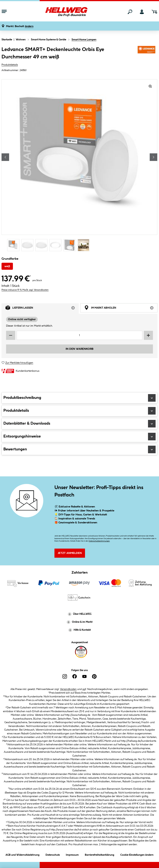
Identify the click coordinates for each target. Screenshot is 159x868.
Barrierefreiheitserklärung (100, 854)
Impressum (72, 854)
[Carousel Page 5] (70, 245)
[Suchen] (130, 12)
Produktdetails (10, 65)
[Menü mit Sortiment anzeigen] (4, 12)
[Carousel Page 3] (42, 245)
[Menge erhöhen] (148, 335)
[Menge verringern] (11, 335)
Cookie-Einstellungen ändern (137, 854)
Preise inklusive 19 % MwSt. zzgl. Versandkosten (25, 290)
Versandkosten (68, 689)
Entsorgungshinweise (79, 437)
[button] (20, 26)
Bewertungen (79, 449)
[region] (79, 166)
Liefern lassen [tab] (42, 309)
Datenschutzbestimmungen (99, 541)
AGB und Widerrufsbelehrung (22, 854)
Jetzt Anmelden (70, 553)
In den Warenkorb (79, 349)
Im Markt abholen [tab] (121, 309)
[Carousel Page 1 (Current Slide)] (14, 245)
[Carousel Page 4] (56, 245)
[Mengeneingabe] (79, 335)
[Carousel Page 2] (28, 245)
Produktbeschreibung (79, 398)
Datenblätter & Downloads (79, 424)
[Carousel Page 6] (84, 245)
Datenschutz (53, 854)
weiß (7, 266)
